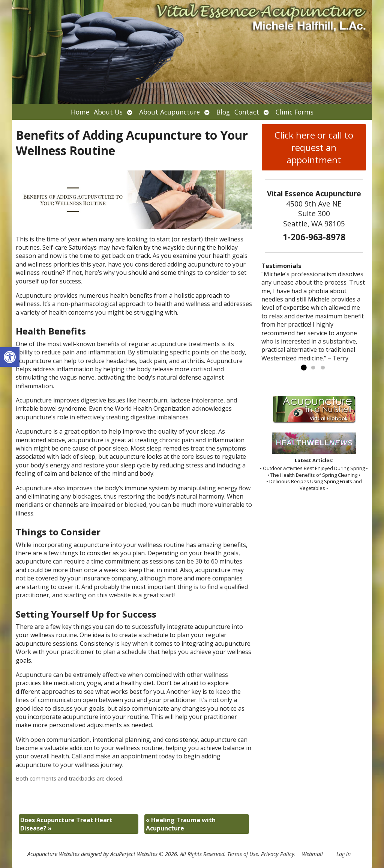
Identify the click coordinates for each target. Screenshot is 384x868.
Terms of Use (243, 854)
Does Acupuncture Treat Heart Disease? (66, 824)
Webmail (312, 854)
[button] (10, 357)
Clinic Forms (295, 112)
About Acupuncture (169, 112)
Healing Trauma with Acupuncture (181, 824)
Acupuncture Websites (53, 854)
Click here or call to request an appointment (314, 147)
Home (80, 112)
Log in (343, 854)
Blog (223, 112)
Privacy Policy (278, 854)
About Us (108, 112)
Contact (247, 112)
